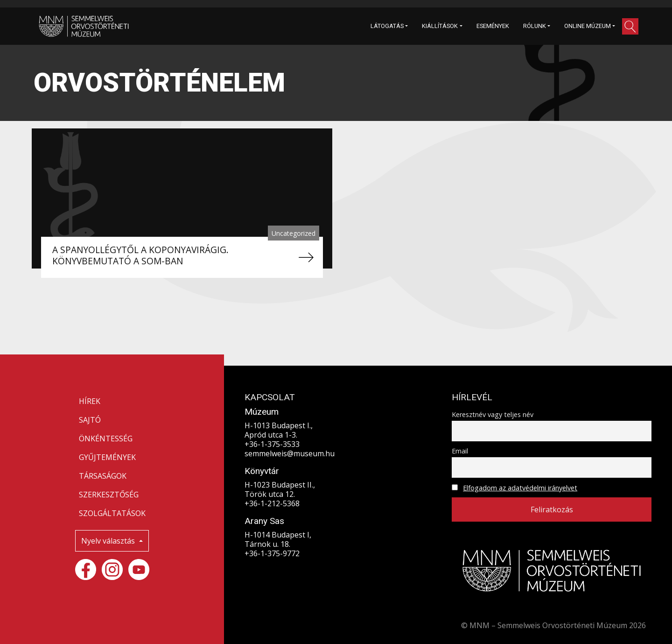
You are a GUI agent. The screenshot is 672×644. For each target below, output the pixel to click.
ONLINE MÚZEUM (588, 26)
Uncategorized (294, 233)
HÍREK (90, 401)
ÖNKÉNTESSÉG (106, 439)
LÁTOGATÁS (387, 26)
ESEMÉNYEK (493, 26)
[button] (630, 26)
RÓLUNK (535, 26)
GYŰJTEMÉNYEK (107, 457)
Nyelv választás (109, 541)
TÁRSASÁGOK (103, 476)
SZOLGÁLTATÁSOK (112, 513)
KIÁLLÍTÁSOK (440, 26)
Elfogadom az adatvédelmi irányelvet (520, 488)
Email (460, 451)
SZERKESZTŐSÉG (109, 495)
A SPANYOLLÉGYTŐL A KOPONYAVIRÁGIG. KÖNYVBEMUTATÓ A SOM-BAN (140, 255)
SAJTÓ (90, 420)
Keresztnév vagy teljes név (493, 414)
